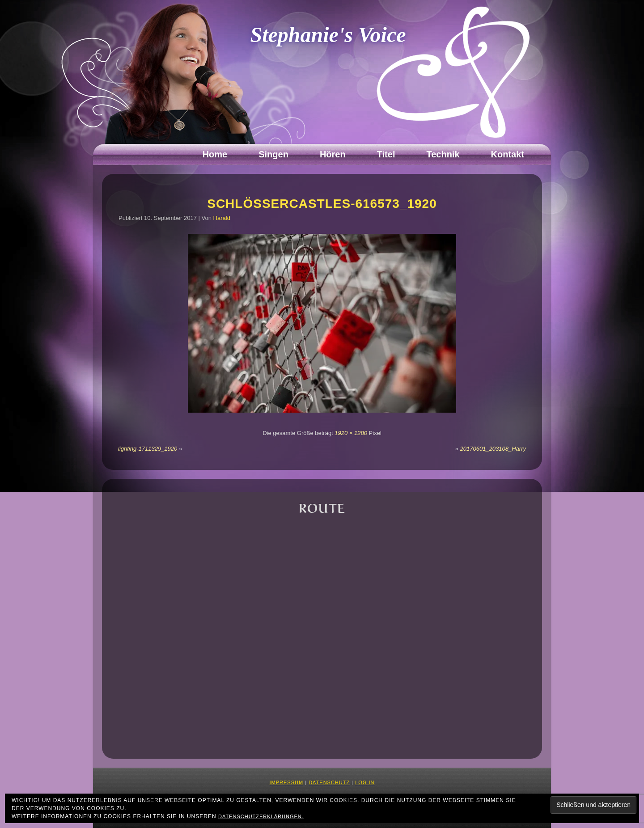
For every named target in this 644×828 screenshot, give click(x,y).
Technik (443, 154)
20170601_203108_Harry (493, 449)
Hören (333, 154)
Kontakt (508, 154)
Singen (273, 154)
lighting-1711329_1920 (148, 449)
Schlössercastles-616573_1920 (322, 204)
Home (215, 154)
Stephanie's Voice (328, 35)
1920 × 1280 (351, 433)
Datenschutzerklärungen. (261, 816)
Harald (222, 218)
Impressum (287, 782)
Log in (365, 782)
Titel (386, 154)
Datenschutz (329, 782)
